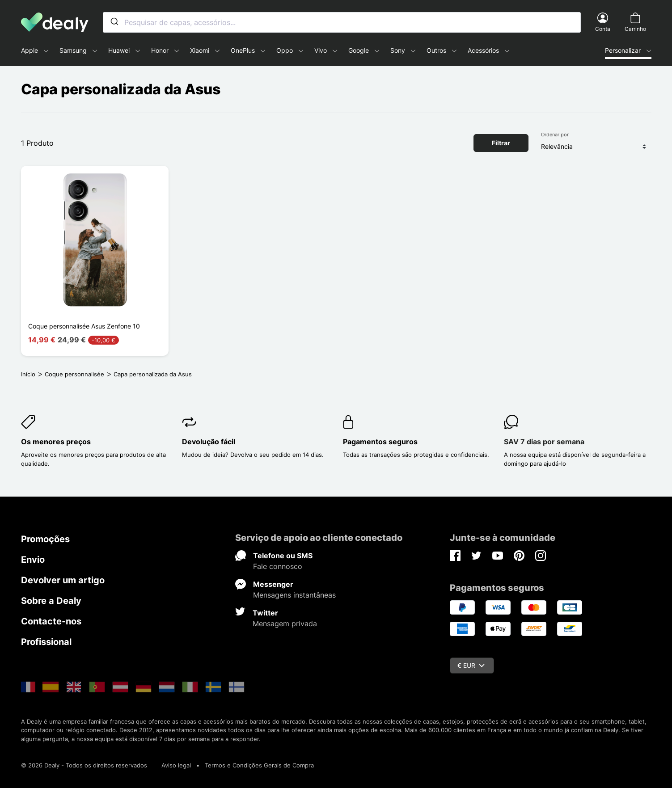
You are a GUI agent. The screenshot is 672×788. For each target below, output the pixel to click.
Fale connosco (278, 566)
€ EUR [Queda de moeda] (471, 665)
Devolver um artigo (63, 580)
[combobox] (342, 22)
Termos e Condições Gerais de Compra (259, 765)
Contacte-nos (51, 621)
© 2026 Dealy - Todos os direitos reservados (84, 765)
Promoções (45, 539)
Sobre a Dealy (51, 601)
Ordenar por (555, 135)
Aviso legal (176, 765)
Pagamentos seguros (380, 442)
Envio (33, 560)
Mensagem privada (285, 624)
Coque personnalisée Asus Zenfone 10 (84, 326)
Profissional (46, 642)
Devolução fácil (209, 442)
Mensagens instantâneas (294, 595)
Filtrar (501, 143)
